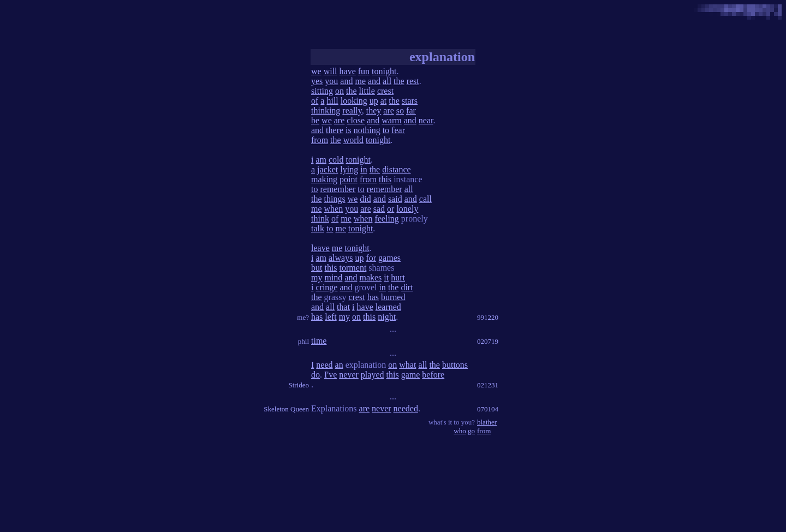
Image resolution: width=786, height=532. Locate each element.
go (471, 431)
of (315, 101)
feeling (386, 219)
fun (364, 71)
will (331, 71)
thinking (326, 110)
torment (353, 268)
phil (303, 341)
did (365, 199)
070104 (488, 409)
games (389, 258)
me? (303, 317)
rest (413, 81)
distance (396, 169)
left (331, 317)
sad (379, 209)
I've (331, 375)
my (317, 277)
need (324, 365)
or (391, 209)
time (319, 341)
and (346, 81)
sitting (322, 91)
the (399, 81)
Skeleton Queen (286, 409)
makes (370, 277)
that (343, 307)
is (349, 130)
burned (393, 297)
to (386, 130)
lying (349, 169)
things (335, 199)
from (320, 140)
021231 (488, 385)
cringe (326, 287)
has (373, 297)
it (386, 277)
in (364, 169)
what (407, 365)
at (384, 101)
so (400, 110)
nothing (367, 130)
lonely (407, 209)
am (321, 160)
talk (318, 228)
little (367, 91)
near (426, 120)
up (374, 101)
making (324, 179)
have (348, 71)
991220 (488, 317)
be (315, 120)
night (387, 317)
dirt (407, 287)
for (371, 258)
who (460, 431)
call (425, 199)
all (387, 81)
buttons (455, 365)
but (317, 268)
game (411, 375)
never (349, 375)
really (352, 110)
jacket (327, 169)
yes (317, 81)
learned (388, 307)
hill (332, 101)
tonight (384, 71)
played (373, 375)
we (316, 71)
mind (333, 277)
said (395, 199)
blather (487, 422)
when (334, 209)
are (389, 110)
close (356, 120)
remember (338, 189)
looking (354, 101)
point (349, 179)
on (340, 91)
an (339, 365)
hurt (398, 277)
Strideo (299, 385)
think (320, 219)
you (331, 81)
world (353, 140)
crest (385, 91)
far (411, 110)
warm (391, 120)
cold (336, 160)
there (335, 130)
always (341, 258)
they (374, 110)
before (433, 375)
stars (410, 101)
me (360, 81)
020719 (488, 341)
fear (398, 130)
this (385, 179)
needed (406, 408)
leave (320, 248)
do (315, 375)
